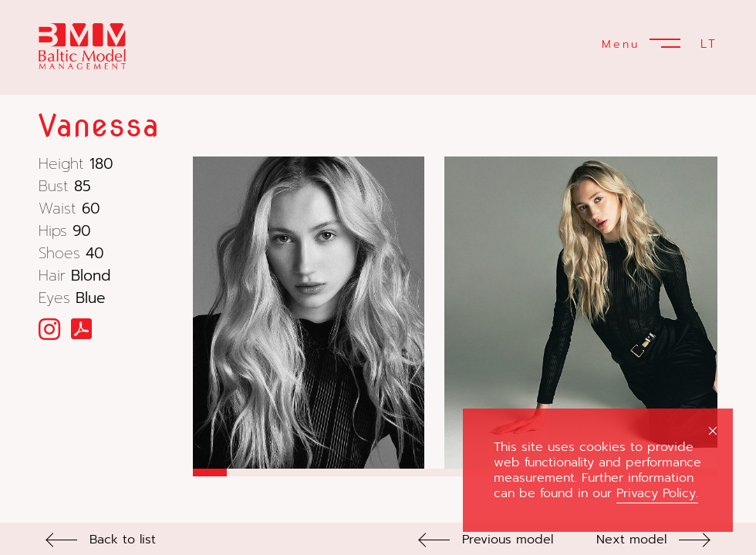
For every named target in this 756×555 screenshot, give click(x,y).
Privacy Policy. (657, 493)
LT (709, 44)
